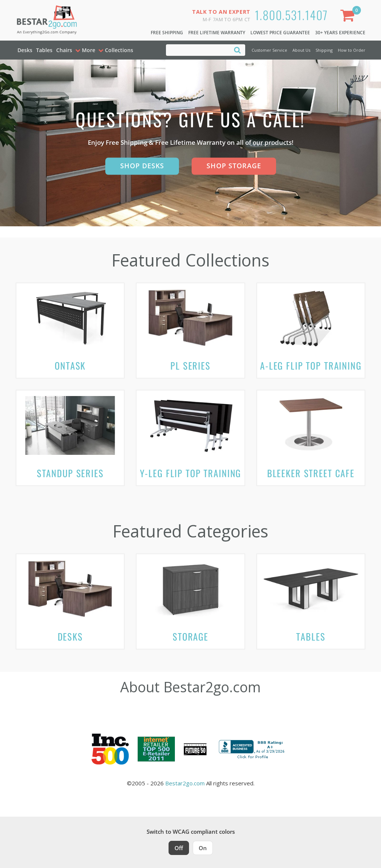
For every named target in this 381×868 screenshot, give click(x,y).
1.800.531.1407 (292, 15)
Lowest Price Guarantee (280, 33)
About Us (301, 50)
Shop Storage (234, 166)
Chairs (64, 50)
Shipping (324, 50)
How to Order (352, 50)
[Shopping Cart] (349, 17)
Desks (25, 50)
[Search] (237, 50)
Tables (44, 50)
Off (179, 848)
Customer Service (269, 50)
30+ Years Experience (340, 33)
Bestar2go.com (185, 783)
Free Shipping (167, 33)
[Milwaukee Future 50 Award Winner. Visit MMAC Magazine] (195, 749)
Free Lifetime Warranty (217, 33)
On (203, 848)
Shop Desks (142, 166)
